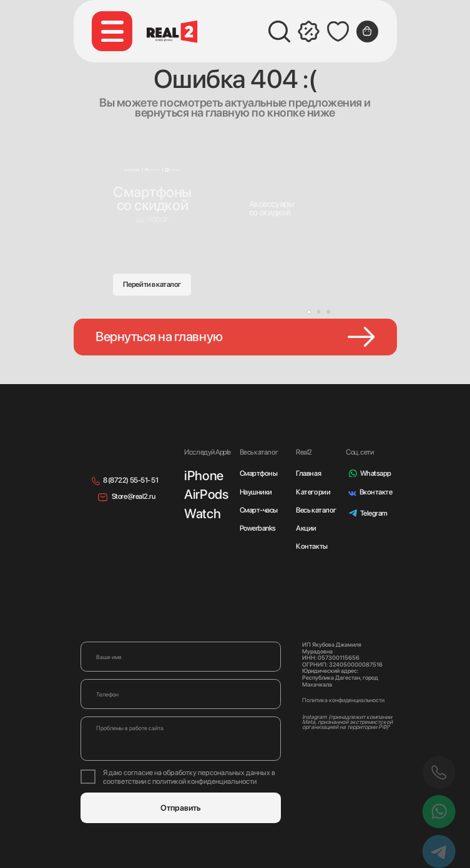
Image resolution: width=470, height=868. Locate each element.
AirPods (206, 494)
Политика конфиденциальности (343, 700)
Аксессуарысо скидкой (272, 208)
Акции (306, 528)
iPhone (203, 475)
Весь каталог (316, 510)
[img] (277, 186)
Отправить (181, 808)
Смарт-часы (259, 510)
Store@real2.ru (133, 496)
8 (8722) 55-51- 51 (131, 480)
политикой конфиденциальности (204, 781)
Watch (202, 514)
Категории (313, 492)
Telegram (374, 513)
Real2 (304, 452)
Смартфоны (259, 473)
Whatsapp (376, 473)
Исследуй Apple (207, 452)
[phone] (180, 694)
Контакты (311, 546)
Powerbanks (258, 528)
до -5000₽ (152, 219)
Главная (308, 473)
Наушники (256, 492)
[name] (180, 657)
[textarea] (180, 739)
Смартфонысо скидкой (152, 199)
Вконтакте (376, 492)
